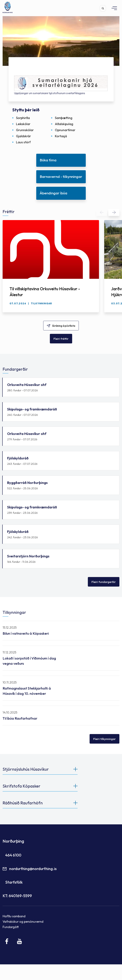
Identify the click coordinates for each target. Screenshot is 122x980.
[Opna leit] (103, 8)
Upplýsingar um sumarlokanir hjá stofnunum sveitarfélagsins (50, 93)
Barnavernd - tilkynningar (61, 176)
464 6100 (13, 855)
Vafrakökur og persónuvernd (23, 922)
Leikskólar (23, 124)
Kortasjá (61, 136)
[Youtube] (19, 941)
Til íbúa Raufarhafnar (20, 718)
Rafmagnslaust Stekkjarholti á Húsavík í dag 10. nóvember (27, 691)
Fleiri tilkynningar (104, 739)
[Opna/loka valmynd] (113, 8)
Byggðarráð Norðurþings (61, 485)
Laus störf (23, 142)
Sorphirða (23, 118)
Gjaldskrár (23, 136)
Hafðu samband (14, 916)
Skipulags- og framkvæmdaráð (61, 412)
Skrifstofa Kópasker (22, 786)
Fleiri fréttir (61, 339)
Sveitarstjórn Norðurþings (61, 559)
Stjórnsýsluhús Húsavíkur (26, 769)
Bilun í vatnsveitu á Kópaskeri (26, 633)
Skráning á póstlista (64, 326)
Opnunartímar (65, 130)
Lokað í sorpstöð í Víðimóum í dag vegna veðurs (29, 661)
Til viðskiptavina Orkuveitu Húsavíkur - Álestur (45, 292)
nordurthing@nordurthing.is (33, 869)
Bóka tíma (48, 160)
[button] (102, 212)
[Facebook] (7, 941)
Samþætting (64, 118)
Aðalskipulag (64, 124)
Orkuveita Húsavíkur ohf (61, 387)
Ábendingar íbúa (54, 193)
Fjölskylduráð (61, 461)
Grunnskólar (25, 130)
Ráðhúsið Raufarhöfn (23, 803)
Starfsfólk (14, 882)
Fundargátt (11, 927)
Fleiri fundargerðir (104, 582)
